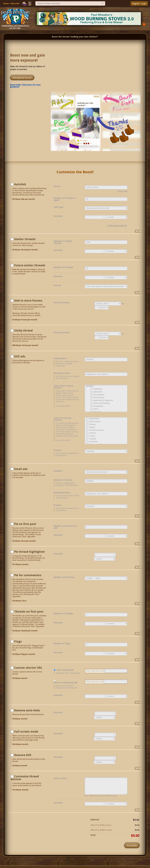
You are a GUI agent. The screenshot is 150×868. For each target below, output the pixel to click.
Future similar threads (30, 265)
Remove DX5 (23, 755)
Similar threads (25, 239)
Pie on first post (25, 524)
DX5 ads (20, 356)
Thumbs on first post (29, 612)
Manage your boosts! (22, 78)
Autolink (20, 184)
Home (6, 4)
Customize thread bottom (25, 778)
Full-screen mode (26, 732)
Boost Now (132, 845)
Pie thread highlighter (30, 552)
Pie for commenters (28, 575)
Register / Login (139, 4)
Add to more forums (28, 301)
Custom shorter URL (28, 668)
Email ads (21, 469)
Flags (18, 641)
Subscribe (15, 4)
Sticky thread (23, 330)
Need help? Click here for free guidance (25, 86)
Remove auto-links (27, 710)
